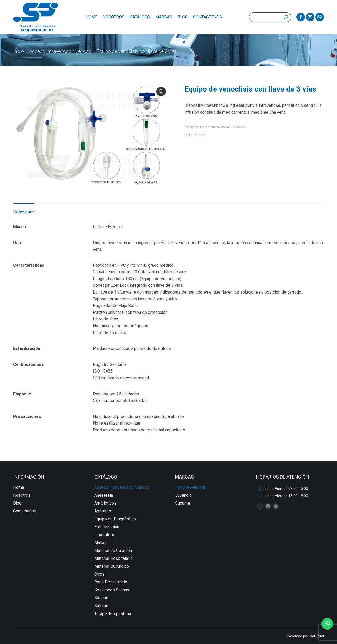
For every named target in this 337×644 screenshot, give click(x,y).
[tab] (24, 209)
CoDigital (317, 636)
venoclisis (199, 135)
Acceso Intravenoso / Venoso (222, 127)
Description (24, 212)
